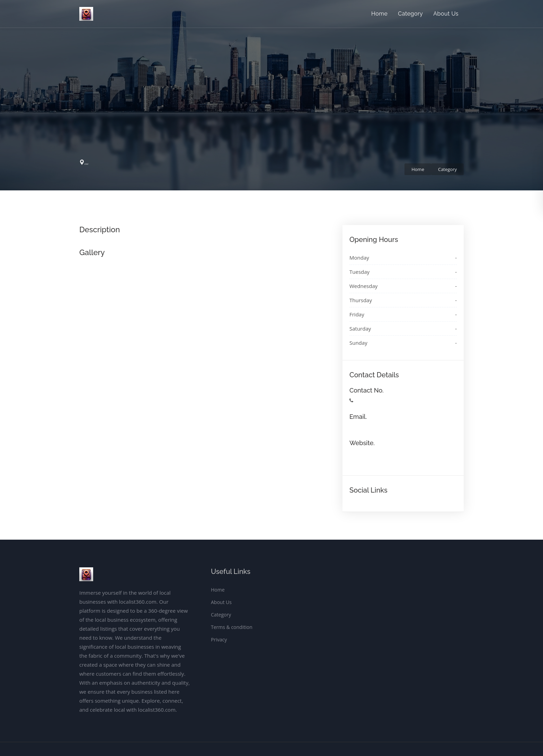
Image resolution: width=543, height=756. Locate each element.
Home (379, 14)
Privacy (219, 640)
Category (410, 14)
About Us (446, 14)
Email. (358, 417)
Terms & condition (232, 627)
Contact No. (367, 390)
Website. (362, 443)
